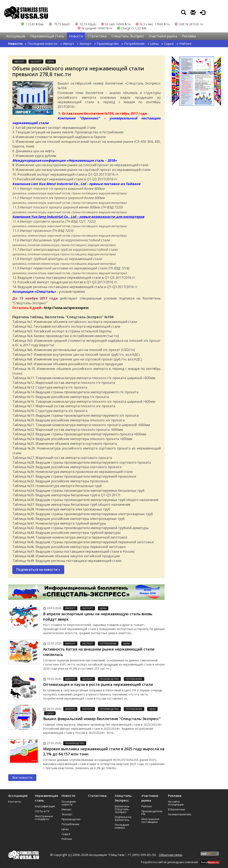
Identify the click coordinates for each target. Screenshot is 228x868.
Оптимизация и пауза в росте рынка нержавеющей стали (98, 684)
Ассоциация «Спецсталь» (34, 292)
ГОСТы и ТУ (42, 811)
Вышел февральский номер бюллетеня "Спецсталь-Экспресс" (102, 719)
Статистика (97, 36)
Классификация (45, 806)
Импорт (68, 43)
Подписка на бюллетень (123, 818)
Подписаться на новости (38, 570)
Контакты (15, 802)
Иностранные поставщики (150, 820)
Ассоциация (16, 36)
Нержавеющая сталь (47, 36)
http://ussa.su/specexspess (66, 308)
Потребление (134, 43)
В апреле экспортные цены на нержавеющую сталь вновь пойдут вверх (98, 616)
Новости (76, 36)
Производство (108, 43)
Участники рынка (163, 36)
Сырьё (169, 43)
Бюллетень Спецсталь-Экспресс (122, 809)
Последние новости (42, 43)
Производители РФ (152, 813)
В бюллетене (177, 809)
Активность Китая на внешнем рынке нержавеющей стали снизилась (99, 652)
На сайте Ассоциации (176, 803)
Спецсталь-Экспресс (128, 36)
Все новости (22, 778)
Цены (154, 43)
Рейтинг (186, 43)
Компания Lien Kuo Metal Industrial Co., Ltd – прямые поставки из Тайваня (76, 184)
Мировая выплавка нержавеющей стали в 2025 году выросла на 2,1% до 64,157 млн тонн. (104, 751)
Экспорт (85, 43)
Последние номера (122, 826)
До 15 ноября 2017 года (35, 298)
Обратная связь (171, 855)
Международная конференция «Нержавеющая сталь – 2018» (65, 160)
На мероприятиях (180, 814)
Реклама (189, 36)
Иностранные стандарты (44, 818)
